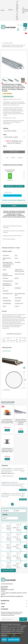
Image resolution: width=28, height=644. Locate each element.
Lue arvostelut (10, 186)
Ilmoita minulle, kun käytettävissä (13, 196)
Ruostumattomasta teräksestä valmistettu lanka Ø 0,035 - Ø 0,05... (7, 450)
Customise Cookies (14, 640)
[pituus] (14, 137)
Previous (9, 504)
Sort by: (5, 515)
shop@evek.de (19, 596)
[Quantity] (21, 528)
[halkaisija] (14, 131)
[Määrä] (14, 149)
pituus (5, 135)
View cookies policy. (13, 635)
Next (19, 504)
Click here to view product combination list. (14, 200)
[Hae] (22, 25)
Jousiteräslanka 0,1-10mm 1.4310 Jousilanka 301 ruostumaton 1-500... (7, 421)
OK (23, 619)
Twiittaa (13, 158)
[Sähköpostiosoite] (10, 619)
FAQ (23, 13)
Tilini (23, 8)
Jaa (7, 158)
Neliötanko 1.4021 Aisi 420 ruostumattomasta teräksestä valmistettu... (21, 422)
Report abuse (23, 479)
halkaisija (6, 128)
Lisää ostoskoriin (8, 570)
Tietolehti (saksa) (6, 351)
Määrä (5, 146)
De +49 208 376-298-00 (17, 6)
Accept (4, 640)
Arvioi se (20, 186)
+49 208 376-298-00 (15, 593)
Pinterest (20, 158)
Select (5, 518)
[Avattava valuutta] (3, 10)
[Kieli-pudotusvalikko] (11, 11)
